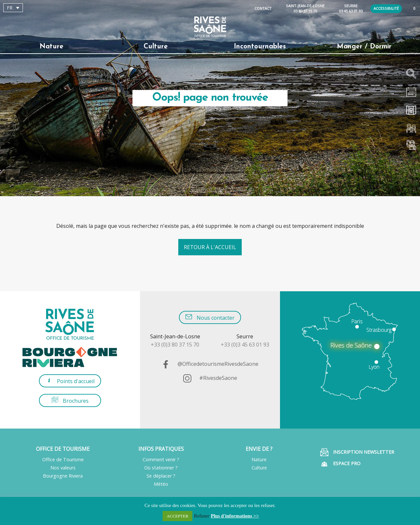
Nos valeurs (63, 468)
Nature (52, 47)
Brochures (70, 400)
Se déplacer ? (161, 476)
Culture (156, 47)
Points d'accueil (70, 381)
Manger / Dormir (364, 47)
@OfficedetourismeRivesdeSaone (210, 364)
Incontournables (260, 47)
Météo (161, 484)
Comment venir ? (161, 459)
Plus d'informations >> (235, 516)
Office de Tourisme (63, 459)
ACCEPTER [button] (177, 516)
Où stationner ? (161, 468)
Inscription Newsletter (357, 452)
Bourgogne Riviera (63, 476)
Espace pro (340, 464)
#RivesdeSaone (210, 378)
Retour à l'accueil (210, 247)
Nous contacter (210, 317)
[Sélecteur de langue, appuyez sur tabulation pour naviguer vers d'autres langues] (13, 8)
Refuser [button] (202, 516)
